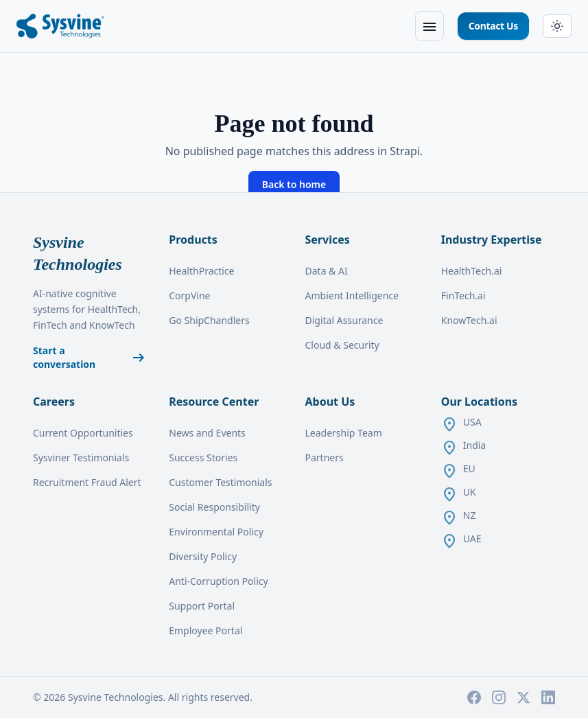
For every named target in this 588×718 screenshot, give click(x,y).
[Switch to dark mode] (557, 26)
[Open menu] (430, 26)
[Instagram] (499, 697)
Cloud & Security (342, 345)
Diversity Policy (203, 556)
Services (328, 240)
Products (193, 240)
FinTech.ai (463, 296)
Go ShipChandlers (209, 320)
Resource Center (214, 402)
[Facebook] (474, 697)
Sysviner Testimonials (81, 458)
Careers (54, 402)
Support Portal (202, 606)
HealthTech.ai (472, 271)
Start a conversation (90, 357)
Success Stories (203, 458)
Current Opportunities (83, 433)
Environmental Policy (216, 532)
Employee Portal (205, 630)
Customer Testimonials (220, 482)
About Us (330, 402)
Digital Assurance (344, 320)
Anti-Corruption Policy (218, 581)
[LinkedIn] (548, 697)
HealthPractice (201, 271)
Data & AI (327, 271)
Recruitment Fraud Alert (87, 482)
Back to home (294, 184)
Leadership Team (344, 433)
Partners (325, 458)
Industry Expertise (492, 240)
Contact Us (493, 26)
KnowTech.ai (469, 320)
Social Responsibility (214, 507)
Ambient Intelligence (352, 296)
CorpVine (189, 296)
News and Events (207, 433)
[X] (524, 697)
